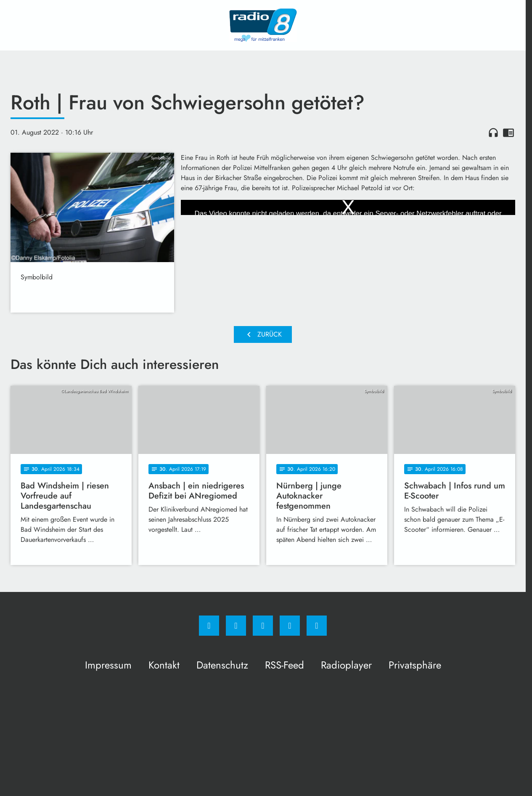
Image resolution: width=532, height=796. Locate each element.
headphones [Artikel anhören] (493, 133)
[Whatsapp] (263, 626)
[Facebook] (209, 626)
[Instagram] (236, 626)
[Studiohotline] (290, 626)
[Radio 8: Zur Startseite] (263, 25)
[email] (317, 626)
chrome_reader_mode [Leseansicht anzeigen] (508, 133)
